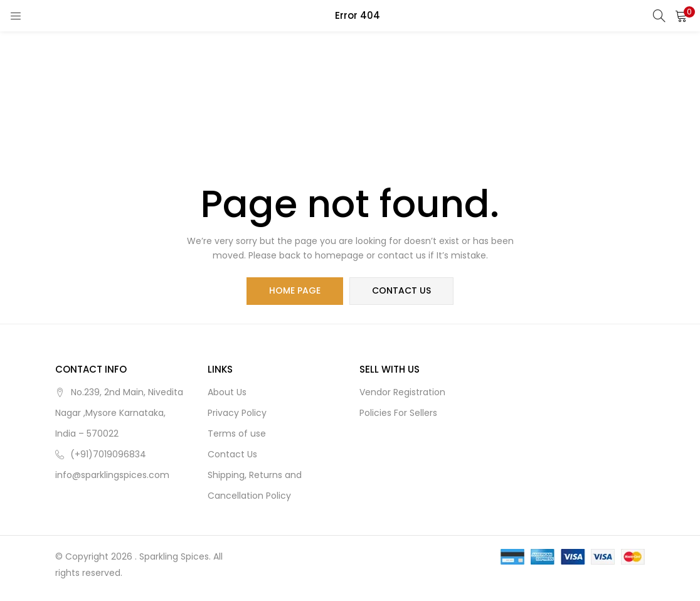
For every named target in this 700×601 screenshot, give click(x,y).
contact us (401, 291)
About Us (227, 392)
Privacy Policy (237, 413)
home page (295, 291)
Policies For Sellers (398, 413)
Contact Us (232, 454)
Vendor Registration (402, 392)
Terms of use (237, 433)
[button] (681, 16)
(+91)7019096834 (108, 454)
